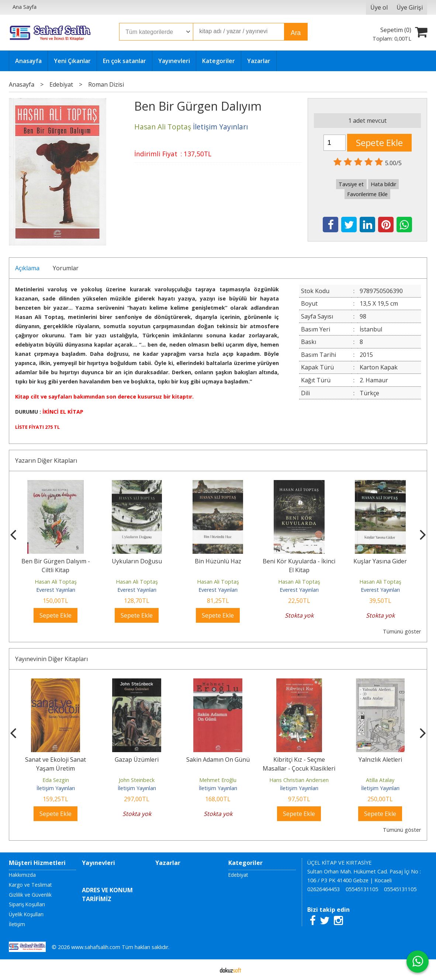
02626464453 (323, 889)
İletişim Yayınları (56, 788)
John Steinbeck (137, 780)
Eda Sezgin (56, 780)
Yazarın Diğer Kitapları (46, 461)
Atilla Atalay (380, 780)
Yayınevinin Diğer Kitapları (51, 659)
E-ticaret (206, 970)
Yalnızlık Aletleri (380, 760)
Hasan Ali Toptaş (56, 582)
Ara (296, 33)
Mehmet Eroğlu (218, 780)
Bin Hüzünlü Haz (218, 561)
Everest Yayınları (56, 590)
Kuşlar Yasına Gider (380, 561)
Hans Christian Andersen (299, 780)
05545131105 (362, 889)
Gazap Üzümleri (137, 760)
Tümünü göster (402, 631)
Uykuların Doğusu (137, 561)
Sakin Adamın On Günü (218, 760)
